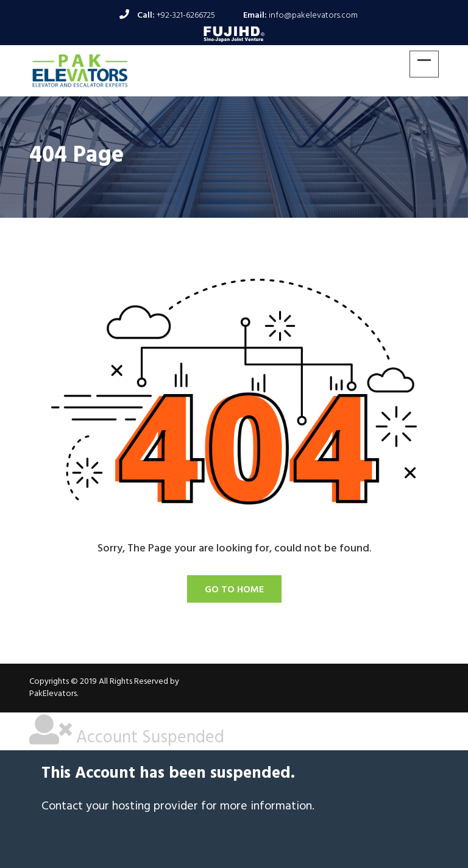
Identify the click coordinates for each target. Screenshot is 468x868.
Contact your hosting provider (120, 806)
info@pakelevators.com (313, 16)
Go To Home (234, 590)
